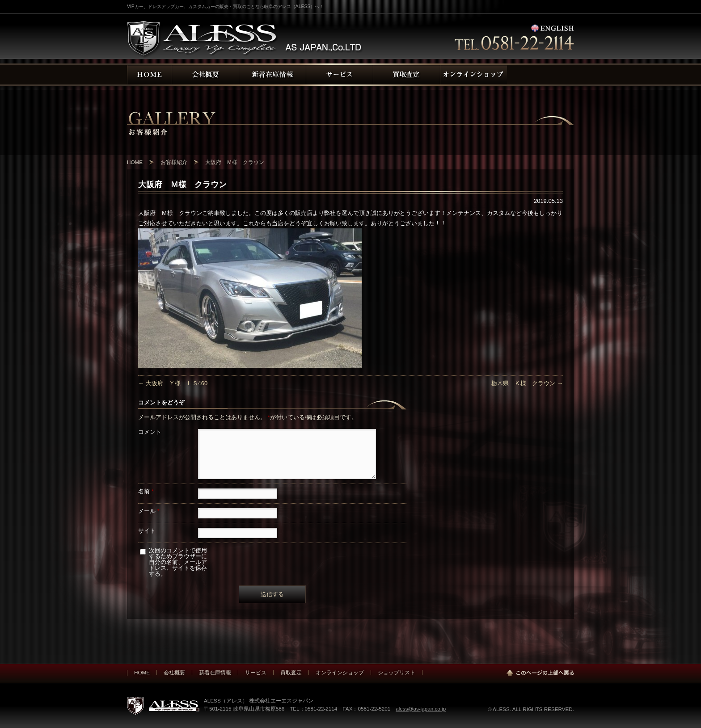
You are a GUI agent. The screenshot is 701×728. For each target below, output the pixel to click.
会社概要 (174, 672)
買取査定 (291, 672)
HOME (142, 672)
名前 (146, 491)
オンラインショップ (340, 672)
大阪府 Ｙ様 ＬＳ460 (173, 383)
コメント (150, 432)
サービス (256, 672)
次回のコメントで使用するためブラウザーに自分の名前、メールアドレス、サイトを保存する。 (178, 562)
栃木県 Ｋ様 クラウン (527, 383)
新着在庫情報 (215, 672)
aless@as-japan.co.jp (421, 709)
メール (149, 511)
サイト (147, 531)
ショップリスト (397, 672)
